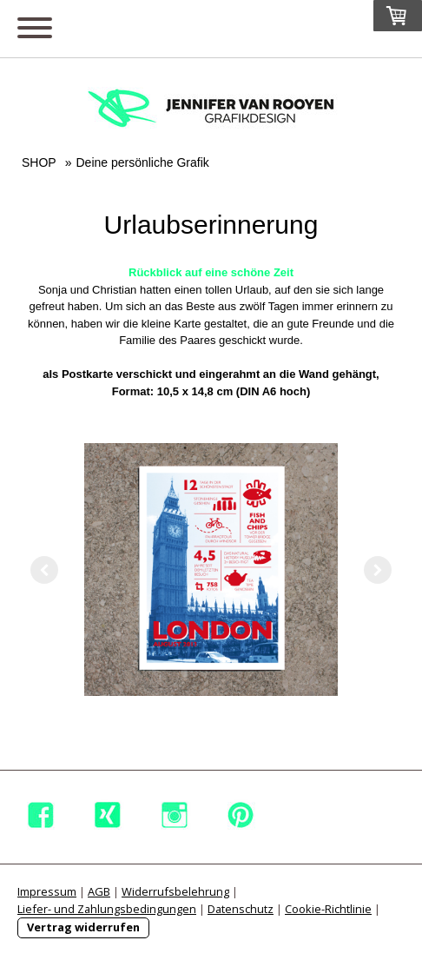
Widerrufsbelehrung (175, 891)
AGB (99, 891)
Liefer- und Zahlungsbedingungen (107, 909)
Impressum (47, 891)
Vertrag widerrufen (83, 927)
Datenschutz (241, 909)
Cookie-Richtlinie (328, 909)
